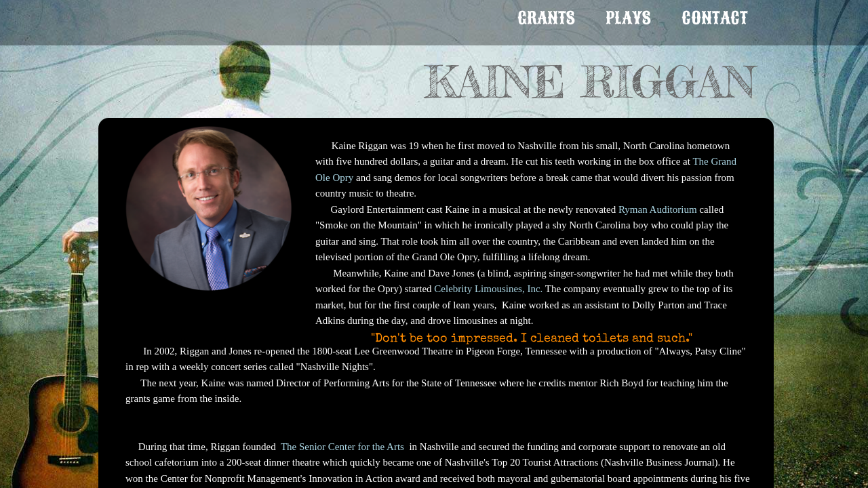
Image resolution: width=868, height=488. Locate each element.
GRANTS (546, 18)
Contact (715, 18)
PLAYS (628, 18)
